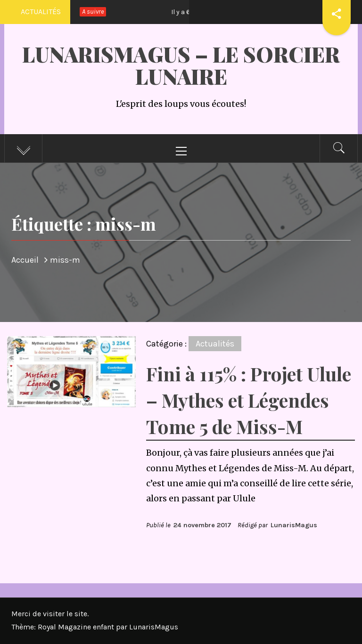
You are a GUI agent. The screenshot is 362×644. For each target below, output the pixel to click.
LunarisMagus (294, 525)
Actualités (215, 344)
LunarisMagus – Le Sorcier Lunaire (181, 65)
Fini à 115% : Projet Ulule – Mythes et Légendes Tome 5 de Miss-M (249, 400)
